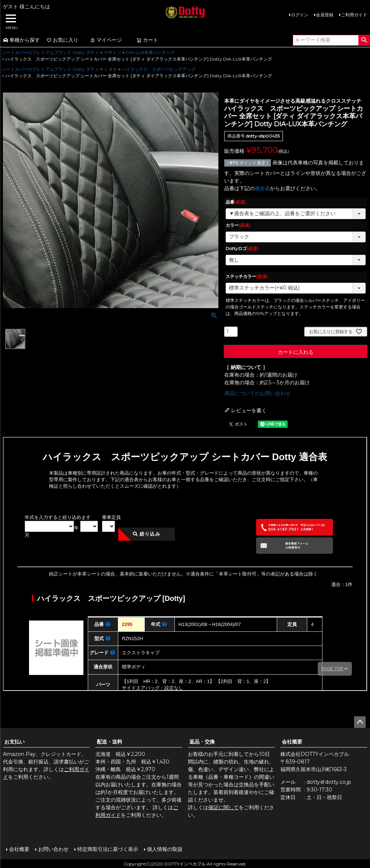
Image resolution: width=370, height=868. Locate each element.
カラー (238, 225)
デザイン (112, 52)
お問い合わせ (53, 849)
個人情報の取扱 (164, 849)
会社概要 (292, 742)
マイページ (106, 40)
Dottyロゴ (242, 248)
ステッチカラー (247, 276)
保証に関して (223, 807)
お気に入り (62, 40)
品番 (236, 202)
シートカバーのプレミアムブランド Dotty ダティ (50, 52)
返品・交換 (202, 742)
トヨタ (110, 69)
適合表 (262, 188)
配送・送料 (110, 742)
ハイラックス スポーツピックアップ (159, 69)
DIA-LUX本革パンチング (150, 52)
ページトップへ (360, 722)
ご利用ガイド (354, 15)
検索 (364, 40)
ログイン (300, 15)
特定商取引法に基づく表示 (107, 849)
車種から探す (21, 40)
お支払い (15, 742)
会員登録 (325, 15)
